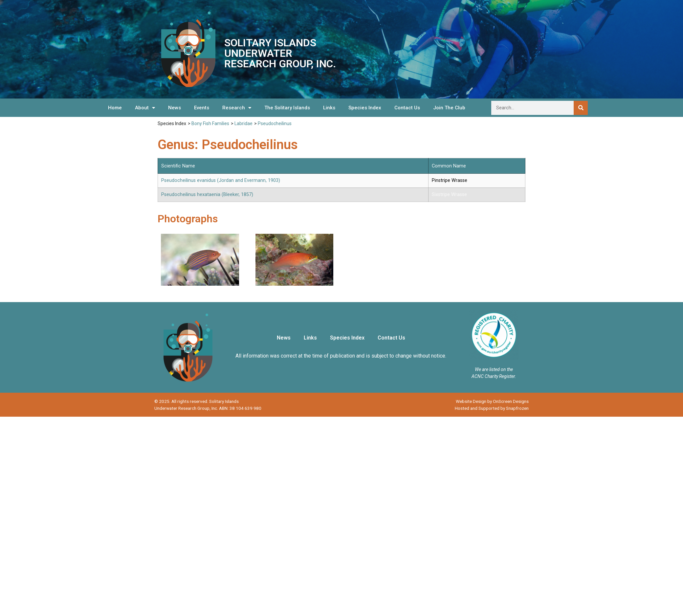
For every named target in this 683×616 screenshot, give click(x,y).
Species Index (365, 108)
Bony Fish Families (210, 123)
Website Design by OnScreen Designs (492, 401)
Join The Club (449, 108)
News (175, 108)
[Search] (581, 108)
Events (202, 108)
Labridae (243, 123)
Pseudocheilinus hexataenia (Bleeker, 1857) (207, 195)
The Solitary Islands (287, 108)
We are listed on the (494, 369)
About (145, 108)
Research (237, 108)
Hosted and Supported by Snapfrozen (492, 408)
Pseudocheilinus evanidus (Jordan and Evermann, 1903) (221, 180)
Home (115, 108)
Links (329, 108)
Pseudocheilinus (275, 123)
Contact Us (407, 108)
